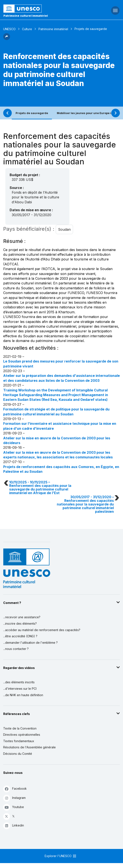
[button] (7, 39)
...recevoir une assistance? (22, 617)
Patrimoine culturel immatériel (26, 16)
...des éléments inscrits (19, 682)
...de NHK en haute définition (23, 695)
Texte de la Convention (20, 728)
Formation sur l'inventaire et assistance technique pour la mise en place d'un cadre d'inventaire (60, 426)
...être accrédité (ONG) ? (20, 636)
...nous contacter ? (16, 649)
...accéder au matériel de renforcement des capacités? (42, 630)
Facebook (15, 789)
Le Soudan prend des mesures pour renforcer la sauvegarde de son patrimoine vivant (61, 364)
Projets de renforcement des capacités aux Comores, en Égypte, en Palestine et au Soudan (61, 469)
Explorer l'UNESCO (61, 856)
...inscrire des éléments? (20, 624)
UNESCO (9, 29)
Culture (27, 29)
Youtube (14, 807)
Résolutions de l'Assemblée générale (29, 747)
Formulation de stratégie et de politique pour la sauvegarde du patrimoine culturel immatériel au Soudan (56, 412)
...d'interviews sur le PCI (20, 689)
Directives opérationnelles (22, 735)
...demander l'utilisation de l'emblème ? (30, 643)
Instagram (14, 798)
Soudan (64, 229)
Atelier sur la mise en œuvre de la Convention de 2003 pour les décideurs (57, 440)
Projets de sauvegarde (32, 113)
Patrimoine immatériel (53, 29)
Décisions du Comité (18, 754)
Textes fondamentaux (19, 741)
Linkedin (14, 826)
